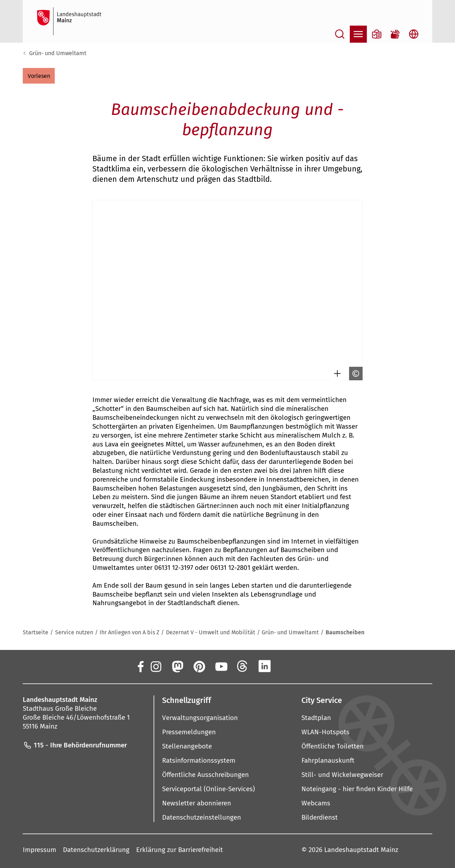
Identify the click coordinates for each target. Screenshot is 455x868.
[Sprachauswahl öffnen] (414, 34)
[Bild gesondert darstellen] (336, 374)
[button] (39, 76)
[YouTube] (221, 666)
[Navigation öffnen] (358, 34)
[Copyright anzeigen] (354, 374)
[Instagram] (155, 666)
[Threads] (243, 666)
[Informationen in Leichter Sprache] (377, 34)
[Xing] (287, 666)
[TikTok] (308, 666)
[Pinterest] (199, 666)
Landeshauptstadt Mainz (361, 850)
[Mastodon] (177, 666)
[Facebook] (140, 666)
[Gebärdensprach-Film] (395, 34)
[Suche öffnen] (340, 34)
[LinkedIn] (264, 666)
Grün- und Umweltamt (58, 53)
